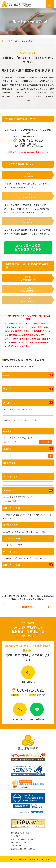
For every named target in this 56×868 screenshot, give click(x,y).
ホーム (4, 41)
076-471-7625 (31, 690)
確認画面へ (28, 607)
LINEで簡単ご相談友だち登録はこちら (28, 247)
